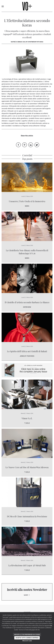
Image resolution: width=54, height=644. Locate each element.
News (27, 206)
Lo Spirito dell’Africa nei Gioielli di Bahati (27, 351)
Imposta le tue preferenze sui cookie (27, 635)
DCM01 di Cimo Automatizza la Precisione (27, 516)
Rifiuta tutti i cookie (27, 641)
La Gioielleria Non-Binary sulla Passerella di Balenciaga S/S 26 (27, 252)
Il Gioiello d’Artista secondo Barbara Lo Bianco (27, 302)
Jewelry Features (27, 356)
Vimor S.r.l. (27, 418)
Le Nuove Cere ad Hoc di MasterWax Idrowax (27, 467)
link (51, 626)
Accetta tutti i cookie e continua (27, 638)
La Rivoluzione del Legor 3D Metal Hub (27, 565)
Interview (27, 307)
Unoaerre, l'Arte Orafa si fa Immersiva (27, 201)
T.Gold (27, 423)
